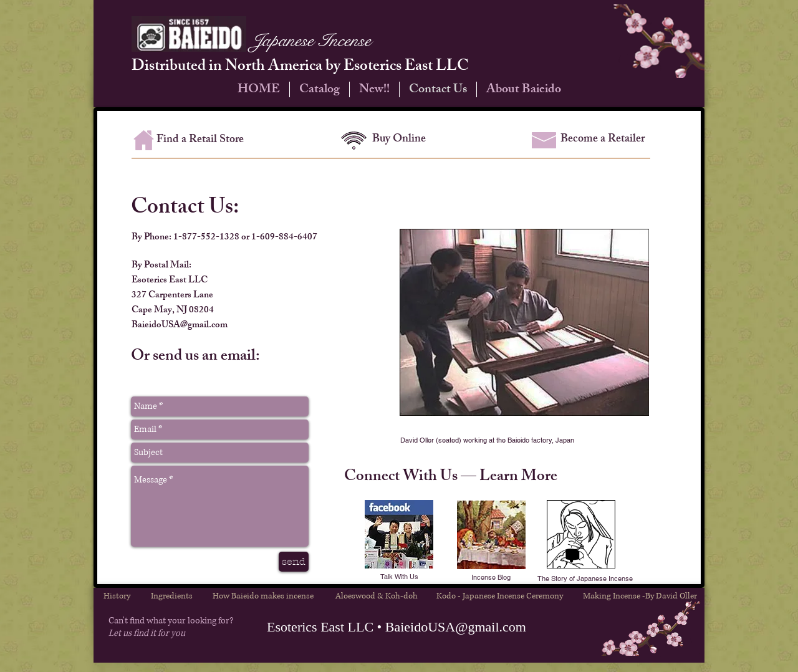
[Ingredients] (172, 596)
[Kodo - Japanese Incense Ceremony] (500, 596)
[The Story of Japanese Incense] (585, 579)
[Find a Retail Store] (200, 141)
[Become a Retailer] (603, 140)
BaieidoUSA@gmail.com (180, 326)
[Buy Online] (399, 140)
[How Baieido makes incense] (263, 596)
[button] (491, 578)
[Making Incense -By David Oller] (640, 596)
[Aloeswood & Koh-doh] (376, 596)
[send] (294, 562)
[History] (117, 596)
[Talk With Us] (399, 577)
